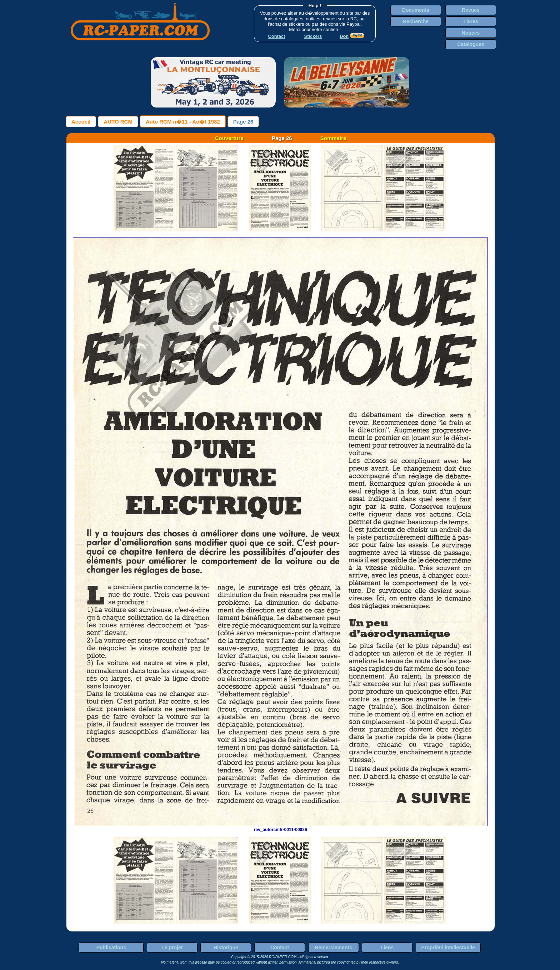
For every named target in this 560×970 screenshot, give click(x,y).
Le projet (172, 947)
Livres (471, 21)
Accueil (81, 122)
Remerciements (333, 947)
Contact (280, 947)
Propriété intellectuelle (448, 947)
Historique (226, 947)
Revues (471, 10)
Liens (387, 947)
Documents (416, 10)
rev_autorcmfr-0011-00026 (280, 827)
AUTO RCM (118, 122)
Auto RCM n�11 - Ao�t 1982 (183, 122)
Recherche (416, 21)
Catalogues (471, 44)
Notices (471, 33)
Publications (111, 947)
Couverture (229, 138)
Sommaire (333, 138)
